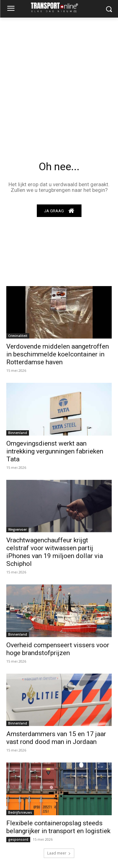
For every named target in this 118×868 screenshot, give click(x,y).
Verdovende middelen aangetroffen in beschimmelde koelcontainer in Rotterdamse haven (58, 354)
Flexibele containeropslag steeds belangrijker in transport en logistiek (58, 827)
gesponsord (18, 839)
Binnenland (18, 433)
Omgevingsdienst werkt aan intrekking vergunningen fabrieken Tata (55, 451)
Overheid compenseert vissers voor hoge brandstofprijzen (58, 649)
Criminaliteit (18, 336)
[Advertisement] (59, 80)
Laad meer (59, 853)
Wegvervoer (17, 529)
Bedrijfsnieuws (20, 812)
